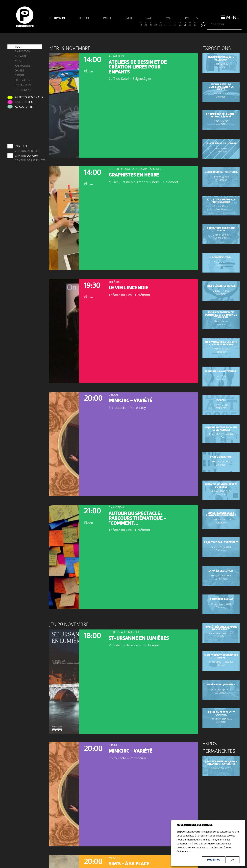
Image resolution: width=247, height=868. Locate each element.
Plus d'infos (213, 860)
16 (126, 24)
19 (141, 24)
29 (190, 24)
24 (165, 24)
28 (185, 24)
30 (195, 24)
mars (150, 18)
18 (136, 24)
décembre (84, 18)
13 (111, 24)
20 (146, 24)
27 (180, 24)
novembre (60, 18)
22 (156, 24)
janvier (107, 18)
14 (116, 24)
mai (187, 18)
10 (96, 24)
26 (175, 24)
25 (170, 24)
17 (131, 24)
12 (106, 24)
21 (151, 24)
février (129, 18)
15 (121, 24)
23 (160, 24)
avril (169, 18)
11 (101, 24)
